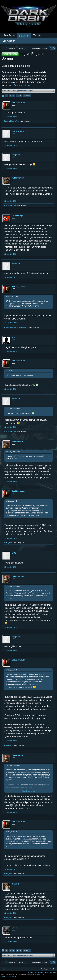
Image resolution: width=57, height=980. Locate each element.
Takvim (37, 35)
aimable (16, 884)
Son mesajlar (9, 41)
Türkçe (4, 969)
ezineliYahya (18, 216)
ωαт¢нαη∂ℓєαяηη (10, 205)
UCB (14, 553)
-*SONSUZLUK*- (19, 131)
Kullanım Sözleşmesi (36, 972)
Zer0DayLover (18, 103)
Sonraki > (27, 96)
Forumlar (24, 36)
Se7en (15, 928)
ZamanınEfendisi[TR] (11, 121)
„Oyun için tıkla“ (22, 85)
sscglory (16, 155)
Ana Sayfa (9, 35)
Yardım (53, 969)
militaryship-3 (18, 178)
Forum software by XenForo (12, 975)
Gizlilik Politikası (50, 972)
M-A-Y (15, 338)
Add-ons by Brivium (9, 977)
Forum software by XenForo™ (33, 975)
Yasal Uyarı (45, 969)
